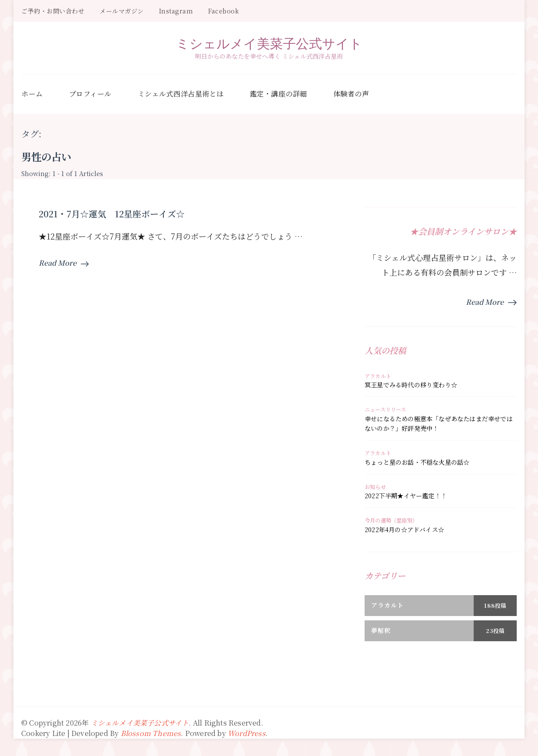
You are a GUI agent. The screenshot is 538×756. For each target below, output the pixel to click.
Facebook (224, 11)
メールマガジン (122, 11)
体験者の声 (351, 94)
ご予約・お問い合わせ (53, 11)
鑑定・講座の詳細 (279, 94)
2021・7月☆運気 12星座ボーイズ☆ (112, 214)
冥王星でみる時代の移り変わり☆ (411, 385)
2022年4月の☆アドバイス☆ (404, 530)
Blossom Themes (151, 733)
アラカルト (378, 376)
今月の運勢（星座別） (391, 520)
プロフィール (90, 94)
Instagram (176, 11)
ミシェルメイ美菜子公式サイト (269, 43)
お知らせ (375, 487)
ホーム (32, 94)
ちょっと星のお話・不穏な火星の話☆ (417, 462)
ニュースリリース (385, 410)
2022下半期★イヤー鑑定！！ (406, 496)
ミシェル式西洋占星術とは (181, 94)
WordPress (247, 733)
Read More (64, 263)
